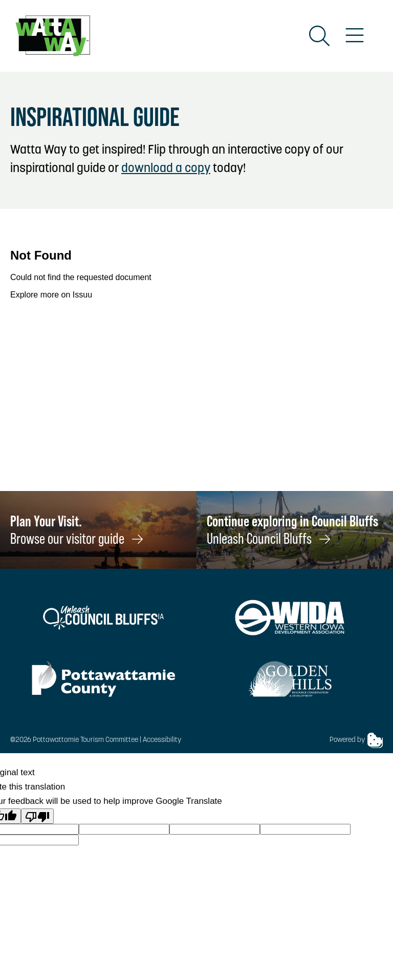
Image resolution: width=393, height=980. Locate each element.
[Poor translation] (37, 816)
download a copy (166, 169)
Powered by (356, 740)
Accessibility (162, 740)
